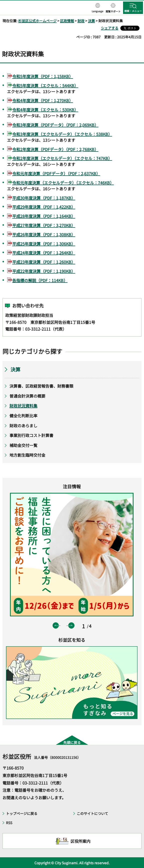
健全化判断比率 (23, 416)
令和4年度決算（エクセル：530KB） (45, 110)
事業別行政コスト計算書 (31, 435)
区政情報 (67, 21)
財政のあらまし (23, 426)
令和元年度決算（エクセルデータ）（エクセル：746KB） (63, 183)
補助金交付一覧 (23, 445)
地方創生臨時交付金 (27, 455)
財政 (81, 21)
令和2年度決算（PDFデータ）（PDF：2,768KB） (55, 149)
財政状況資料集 (23, 406)
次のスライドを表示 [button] (71, 625)
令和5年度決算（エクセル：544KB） (45, 85)
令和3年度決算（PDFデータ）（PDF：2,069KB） (55, 125)
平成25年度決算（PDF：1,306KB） (44, 244)
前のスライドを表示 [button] (56, 625)
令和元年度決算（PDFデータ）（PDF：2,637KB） (56, 173)
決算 (91, 21)
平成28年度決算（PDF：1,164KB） (44, 216)
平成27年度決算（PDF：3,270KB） (44, 225)
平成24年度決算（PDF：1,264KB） (44, 253)
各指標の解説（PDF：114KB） (40, 280)
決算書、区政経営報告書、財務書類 (41, 386)
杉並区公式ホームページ (37, 21)
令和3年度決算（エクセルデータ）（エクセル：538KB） (62, 134)
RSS (9, 823)
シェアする (110, 28)
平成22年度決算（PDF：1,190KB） (44, 271)
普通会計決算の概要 (27, 396)
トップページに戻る (22, 813)
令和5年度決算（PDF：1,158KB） (43, 76)
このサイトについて (92, 813)
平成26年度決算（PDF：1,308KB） (44, 234)
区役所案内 (80, 841)
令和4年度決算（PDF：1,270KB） (43, 100)
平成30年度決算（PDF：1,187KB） (44, 198)
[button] (98, 8)
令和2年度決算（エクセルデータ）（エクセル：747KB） (62, 158)
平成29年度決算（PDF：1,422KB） (44, 207)
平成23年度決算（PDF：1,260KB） (44, 262)
